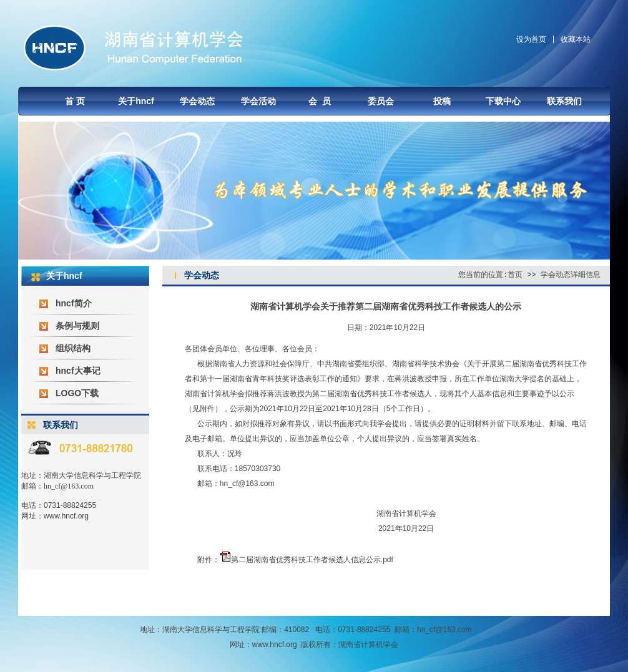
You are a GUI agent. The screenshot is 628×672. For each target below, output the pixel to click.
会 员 (320, 101)
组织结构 (73, 348)
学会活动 (258, 101)
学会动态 (197, 101)
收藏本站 (576, 39)
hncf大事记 (78, 371)
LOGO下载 (77, 393)
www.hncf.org (66, 516)
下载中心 (503, 101)
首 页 (75, 101)
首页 (515, 275)
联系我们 (564, 101)
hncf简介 (74, 303)
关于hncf (136, 101)
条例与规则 (77, 326)
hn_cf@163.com (69, 486)
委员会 (381, 101)
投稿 (442, 101)
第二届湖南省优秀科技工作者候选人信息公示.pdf (312, 560)
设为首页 (531, 39)
